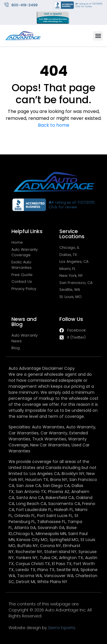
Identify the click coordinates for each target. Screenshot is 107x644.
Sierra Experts (62, 628)
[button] (98, 36)
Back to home (54, 125)
